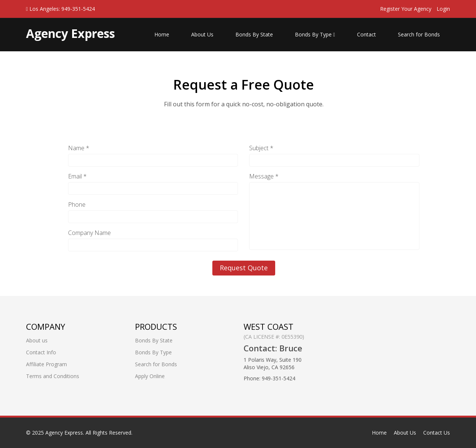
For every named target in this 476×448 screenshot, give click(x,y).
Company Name (89, 233)
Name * (79, 148)
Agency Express (64, 433)
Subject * (261, 148)
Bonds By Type (315, 34)
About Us (202, 34)
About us (37, 340)
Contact (366, 34)
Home (162, 34)
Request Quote (244, 268)
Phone (77, 204)
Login (443, 9)
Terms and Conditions (53, 376)
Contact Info (41, 352)
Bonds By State (254, 34)
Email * (77, 176)
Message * (264, 176)
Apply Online (150, 376)
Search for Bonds (419, 34)
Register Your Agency (406, 9)
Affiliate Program (46, 364)
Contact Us (437, 433)
